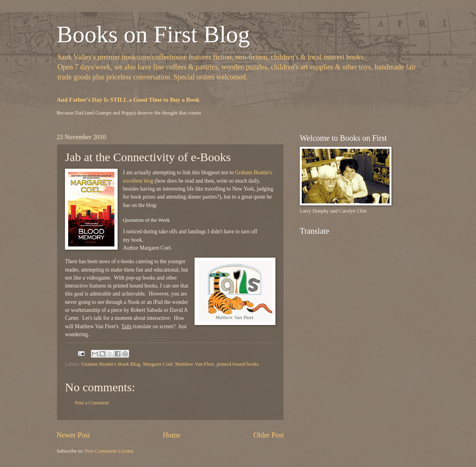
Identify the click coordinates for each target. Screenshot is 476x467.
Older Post (268, 435)
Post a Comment (92, 403)
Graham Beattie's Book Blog (111, 364)
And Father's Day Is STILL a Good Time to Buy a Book (128, 100)
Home (171, 435)
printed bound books (238, 364)
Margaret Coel (157, 364)
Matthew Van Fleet (195, 364)
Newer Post (73, 435)
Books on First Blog (153, 34)
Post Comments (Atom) (109, 451)
